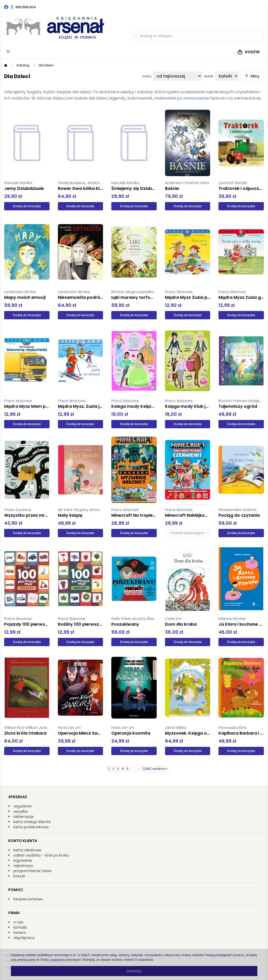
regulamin (23, 806)
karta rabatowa (27, 850)
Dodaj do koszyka (27, 206)
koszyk (19, 876)
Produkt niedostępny (188, 533)
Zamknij (134, 971)
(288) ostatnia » (155, 769)
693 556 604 (26, 7)
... (133, 769)
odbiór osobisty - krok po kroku (41, 855)
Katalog (23, 65)
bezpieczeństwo (28, 899)
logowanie (23, 860)
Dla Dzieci (46, 65)
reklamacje (24, 817)
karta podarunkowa (31, 827)
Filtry (252, 76)
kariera (20, 933)
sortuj (147, 76)
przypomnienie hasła (32, 871)
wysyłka (20, 811)
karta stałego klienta (32, 822)
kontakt (20, 927)
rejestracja (23, 866)
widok (209, 76)
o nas (18, 922)
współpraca (24, 938)
